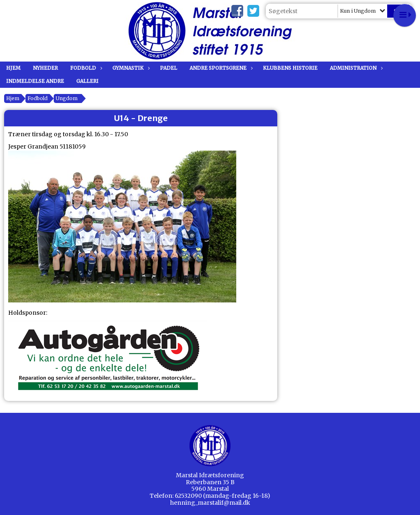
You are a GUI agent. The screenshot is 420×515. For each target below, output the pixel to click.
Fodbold (85, 68)
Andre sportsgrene (220, 68)
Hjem (13, 68)
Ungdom (67, 98)
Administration (355, 68)
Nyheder (45, 68)
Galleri (87, 81)
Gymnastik (130, 68)
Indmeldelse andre (35, 81)
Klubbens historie (290, 68)
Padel (169, 68)
